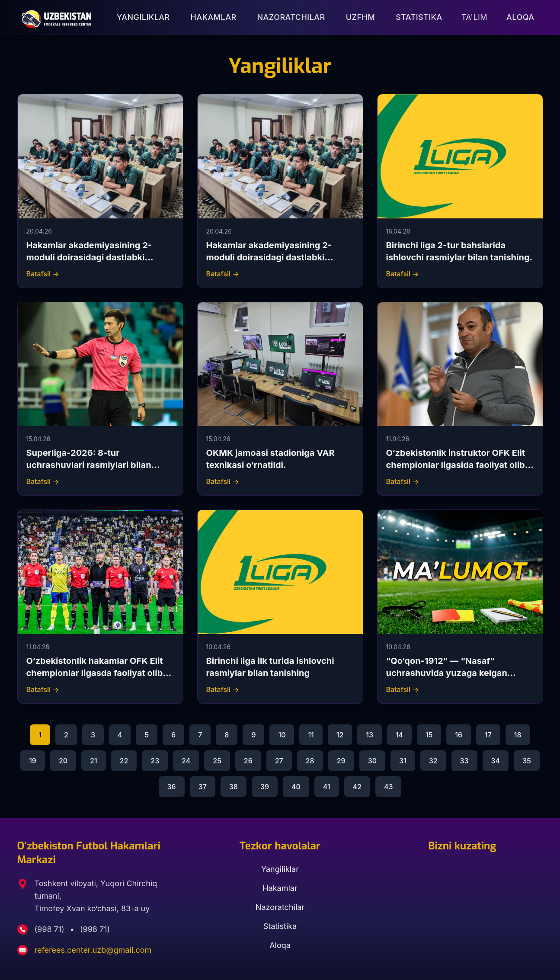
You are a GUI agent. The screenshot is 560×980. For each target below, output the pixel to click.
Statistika (419, 17)
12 (340, 735)
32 (433, 761)
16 (459, 735)
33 (464, 761)
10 (282, 735)
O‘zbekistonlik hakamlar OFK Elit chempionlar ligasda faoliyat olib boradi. (95, 673)
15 (429, 735)
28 (310, 761)
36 (172, 787)
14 (399, 735)
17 (488, 735)
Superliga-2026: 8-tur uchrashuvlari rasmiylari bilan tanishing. (89, 465)
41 (327, 787)
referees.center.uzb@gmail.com (93, 950)
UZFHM (361, 17)
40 (296, 787)
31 (403, 761)
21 (94, 761)
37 (203, 787)
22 (124, 761)
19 (33, 761)
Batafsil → (43, 274)
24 (186, 761)
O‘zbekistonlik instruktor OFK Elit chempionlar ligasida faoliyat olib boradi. (456, 465)
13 (370, 735)
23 (155, 761)
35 (527, 761)
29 (341, 761)
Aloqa (520, 17)
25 (217, 761)
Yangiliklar (143, 17)
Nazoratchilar (291, 17)
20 (63, 761)
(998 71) (51, 929)
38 (234, 787)
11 (311, 735)
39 (265, 787)
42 (357, 787)
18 (518, 735)
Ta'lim (474, 17)
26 (248, 761)
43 (389, 787)
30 (372, 761)
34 (496, 761)
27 (279, 761)
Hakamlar (214, 17)
